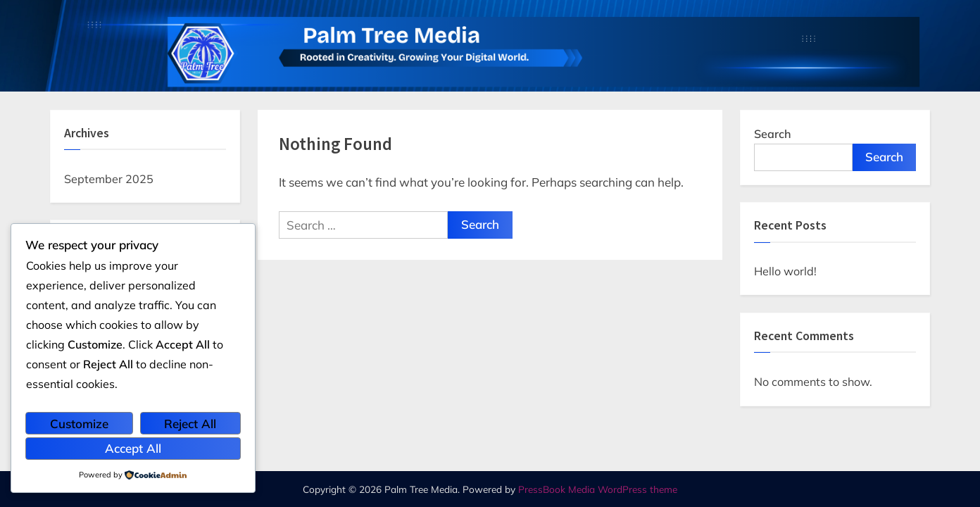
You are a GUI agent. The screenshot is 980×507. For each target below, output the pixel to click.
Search (773, 134)
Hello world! (785, 271)
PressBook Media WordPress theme (598, 489)
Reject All (190, 424)
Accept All (133, 448)
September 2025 (109, 179)
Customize (79, 424)
